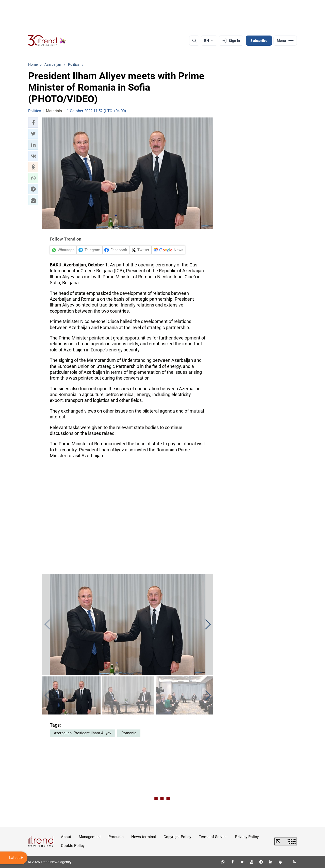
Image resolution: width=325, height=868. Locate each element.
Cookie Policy (73, 846)
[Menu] (285, 41)
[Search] (194, 41)
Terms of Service (213, 837)
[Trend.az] (47, 41)
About (66, 837)
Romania (129, 733)
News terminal (144, 837)
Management (90, 837)
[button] (33, 123)
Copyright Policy (177, 837)
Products (116, 837)
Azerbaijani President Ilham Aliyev (83, 733)
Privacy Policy (247, 837)
